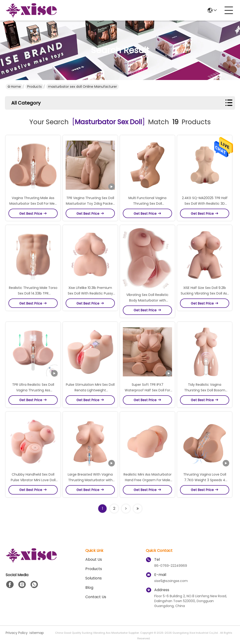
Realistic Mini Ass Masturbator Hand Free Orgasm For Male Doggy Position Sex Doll (148, 480)
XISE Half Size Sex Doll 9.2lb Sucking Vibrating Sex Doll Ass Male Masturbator (205, 293)
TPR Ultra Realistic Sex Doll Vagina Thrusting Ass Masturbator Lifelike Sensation (33, 390)
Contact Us (96, 597)
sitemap (37, 633)
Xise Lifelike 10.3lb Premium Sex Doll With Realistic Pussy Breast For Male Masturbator (90, 293)
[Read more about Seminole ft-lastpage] (138, 509)
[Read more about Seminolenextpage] (126, 509)
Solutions (94, 578)
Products (34, 87)
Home (14, 87)
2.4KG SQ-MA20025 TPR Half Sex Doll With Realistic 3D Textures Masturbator (205, 204)
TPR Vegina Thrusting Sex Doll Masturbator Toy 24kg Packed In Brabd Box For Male (90, 204)
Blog (89, 588)
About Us (94, 559)
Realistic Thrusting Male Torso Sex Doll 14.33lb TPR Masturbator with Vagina (33, 293)
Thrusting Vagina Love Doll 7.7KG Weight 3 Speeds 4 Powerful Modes (205, 480)
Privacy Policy (17, 633)
